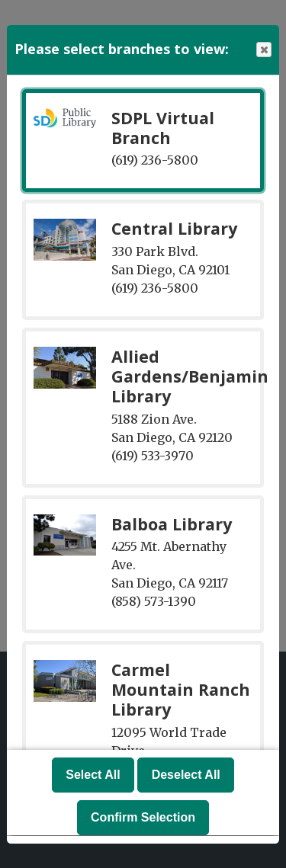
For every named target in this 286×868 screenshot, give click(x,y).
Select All (93, 775)
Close (263, 50)
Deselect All (186, 775)
